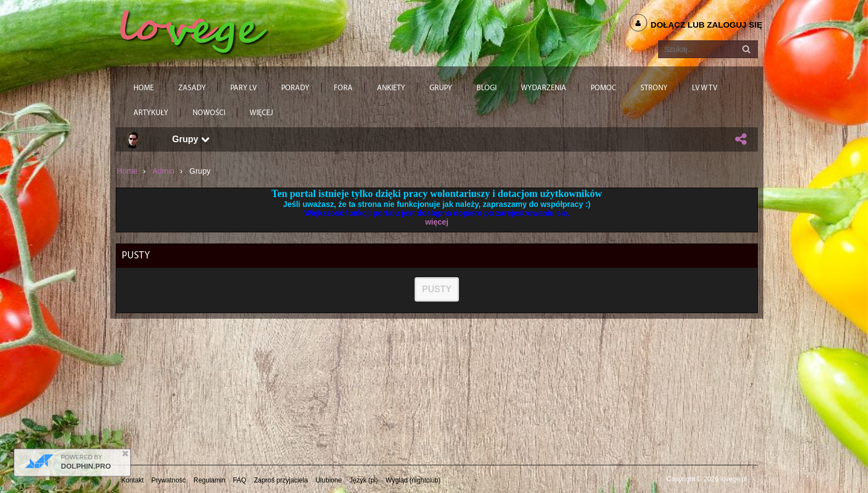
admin (163, 171)
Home (127, 171)
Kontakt (133, 480)
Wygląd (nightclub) (413, 480)
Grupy (191, 139)
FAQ (240, 480)
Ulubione (329, 480)
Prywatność (169, 480)
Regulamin (210, 480)
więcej (437, 222)
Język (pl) (363, 480)
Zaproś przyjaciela (281, 480)
